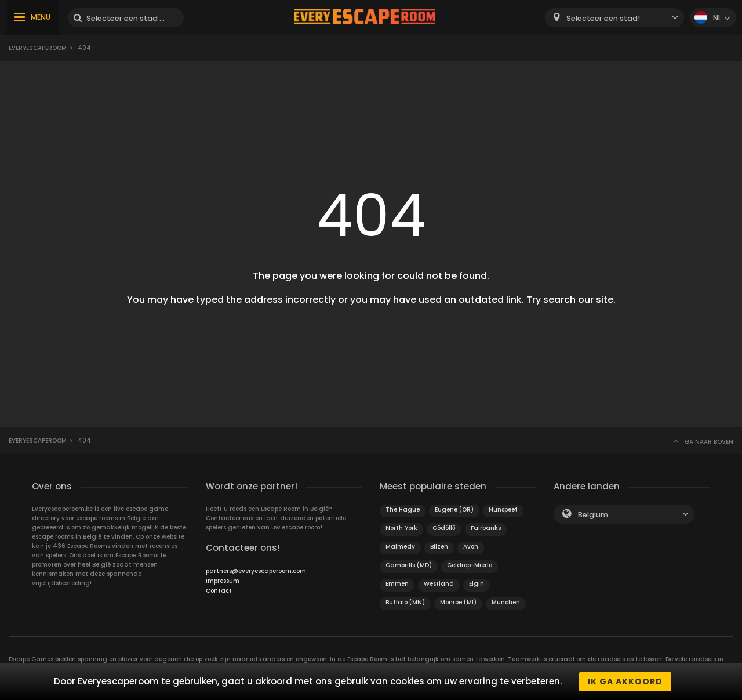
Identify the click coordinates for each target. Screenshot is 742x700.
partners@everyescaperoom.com (256, 571)
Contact (219, 591)
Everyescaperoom (38, 48)
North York (401, 528)
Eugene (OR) (454, 509)
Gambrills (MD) (409, 565)
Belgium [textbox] (593, 515)
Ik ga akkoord (625, 681)
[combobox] (614, 18)
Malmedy (400, 547)
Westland (439, 584)
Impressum (223, 581)
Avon (471, 547)
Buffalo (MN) (405, 602)
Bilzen (439, 547)
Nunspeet (503, 509)
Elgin (477, 584)
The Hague (403, 509)
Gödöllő (444, 528)
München (506, 602)
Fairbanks (486, 528)
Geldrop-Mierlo (470, 565)
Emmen (397, 584)
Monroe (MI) (458, 602)
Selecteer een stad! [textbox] (603, 18)
